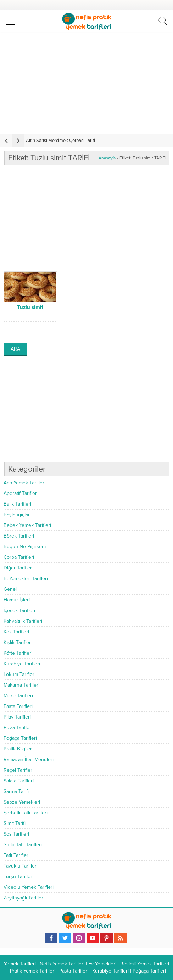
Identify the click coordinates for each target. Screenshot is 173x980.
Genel (10, 589)
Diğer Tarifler (18, 568)
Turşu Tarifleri (18, 877)
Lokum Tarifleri (19, 674)
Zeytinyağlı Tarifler (23, 898)
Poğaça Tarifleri (20, 738)
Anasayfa (107, 158)
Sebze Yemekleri (22, 802)
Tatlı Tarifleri (16, 855)
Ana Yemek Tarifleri (24, 483)
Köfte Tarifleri (18, 653)
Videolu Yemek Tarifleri (29, 887)
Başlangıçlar (17, 515)
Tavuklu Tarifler (20, 866)
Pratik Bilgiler (18, 749)
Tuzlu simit (30, 307)
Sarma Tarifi (16, 791)
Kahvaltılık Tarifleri (23, 621)
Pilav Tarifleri (17, 717)
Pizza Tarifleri (18, 728)
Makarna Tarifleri (21, 685)
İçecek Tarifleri (19, 610)
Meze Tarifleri (18, 696)
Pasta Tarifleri (18, 706)
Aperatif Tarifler (20, 493)
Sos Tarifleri (16, 834)
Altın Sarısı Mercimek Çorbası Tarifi (60, 141)
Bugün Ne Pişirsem (25, 547)
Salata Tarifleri (19, 781)
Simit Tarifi (15, 823)
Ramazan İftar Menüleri (29, 759)
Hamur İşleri (17, 600)
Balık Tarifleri (17, 504)
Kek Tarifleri (16, 632)
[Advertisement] (87, 83)
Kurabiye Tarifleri (22, 664)
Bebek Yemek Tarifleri (27, 525)
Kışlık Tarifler (17, 642)
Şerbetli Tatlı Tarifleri (26, 813)
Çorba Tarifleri (19, 557)
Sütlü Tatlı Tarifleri (23, 845)
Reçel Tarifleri (18, 770)
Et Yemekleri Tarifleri (26, 579)
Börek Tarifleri (19, 536)
